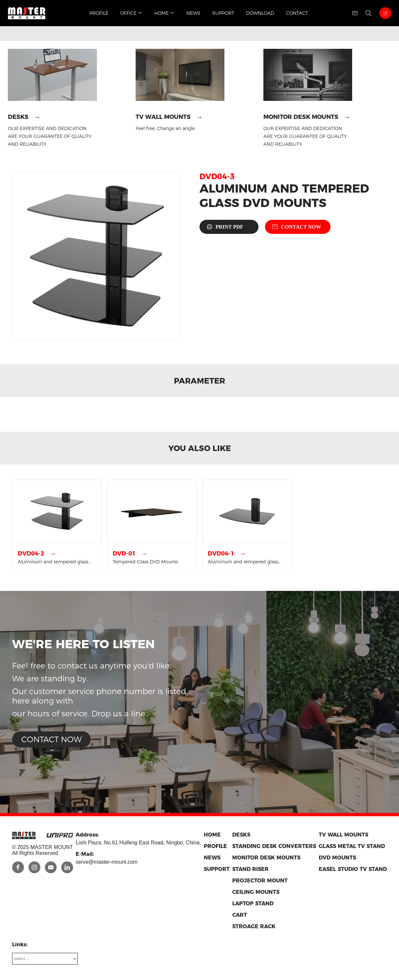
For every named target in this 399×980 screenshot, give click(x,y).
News (193, 13)
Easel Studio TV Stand (353, 869)
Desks (18, 117)
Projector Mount (260, 881)
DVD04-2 (31, 554)
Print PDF (229, 227)
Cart (240, 915)
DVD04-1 (221, 554)
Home (164, 13)
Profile (99, 13)
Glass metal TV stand (352, 846)
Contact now (301, 227)
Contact (297, 13)
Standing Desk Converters (274, 846)
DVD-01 (124, 554)
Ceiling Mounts (256, 892)
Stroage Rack (254, 926)
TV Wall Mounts (163, 117)
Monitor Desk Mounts (301, 117)
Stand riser (250, 869)
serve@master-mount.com (107, 862)
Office (131, 13)
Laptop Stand (253, 904)
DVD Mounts (337, 858)
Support (223, 13)
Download (260, 13)
